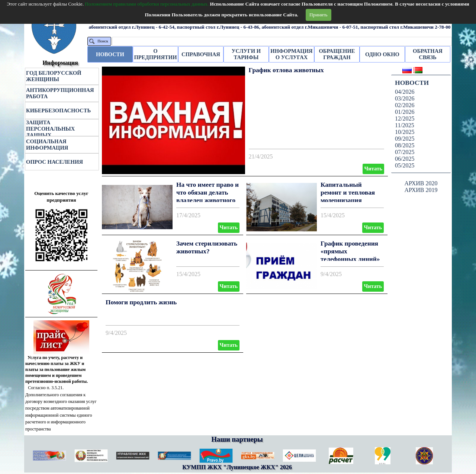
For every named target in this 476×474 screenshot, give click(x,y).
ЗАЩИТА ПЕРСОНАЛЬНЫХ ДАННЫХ (50, 129)
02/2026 (405, 105)
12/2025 (405, 118)
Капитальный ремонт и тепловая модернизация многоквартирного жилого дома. (348, 200)
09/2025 (405, 139)
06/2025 (405, 159)
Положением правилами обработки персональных (147, 4)
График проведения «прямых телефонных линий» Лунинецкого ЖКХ (350, 255)
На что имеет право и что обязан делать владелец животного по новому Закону (208, 196)
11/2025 (405, 125)
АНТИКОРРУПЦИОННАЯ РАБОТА (60, 93)
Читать (373, 169)
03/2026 (405, 98)
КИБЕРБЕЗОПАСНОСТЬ (58, 111)
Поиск (103, 41)
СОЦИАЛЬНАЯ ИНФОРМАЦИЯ (47, 145)
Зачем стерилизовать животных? (207, 247)
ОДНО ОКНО (382, 54)
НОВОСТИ (110, 54)
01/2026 (405, 112)
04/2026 (405, 92)
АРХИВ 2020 (421, 183)
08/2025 (405, 145)
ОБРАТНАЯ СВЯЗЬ (428, 54)
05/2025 (405, 165)
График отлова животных (286, 70)
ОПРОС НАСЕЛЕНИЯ (54, 162)
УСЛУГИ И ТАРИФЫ (246, 54)
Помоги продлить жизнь (141, 302)
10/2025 (405, 132)
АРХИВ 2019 (421, 190)
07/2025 (405, 152)
